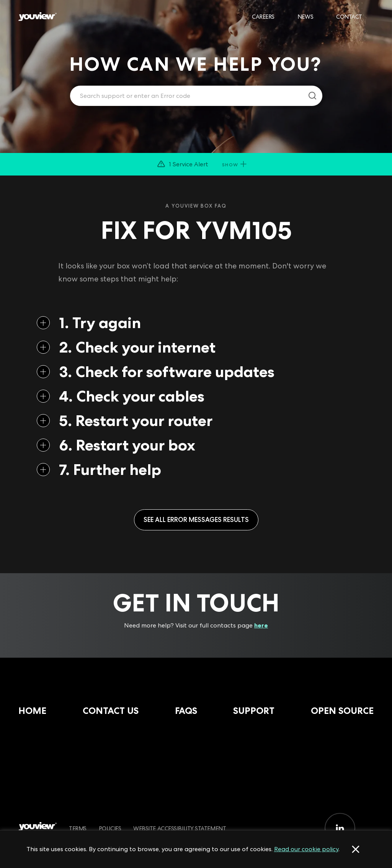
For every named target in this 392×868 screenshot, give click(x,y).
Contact (349, 17)
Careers (263, 17)
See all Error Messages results (196, 520)
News (305, 17)
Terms (78, 828)
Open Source (342, 711)
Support (254, 711)
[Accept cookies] (356, 849)
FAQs (186, 711)
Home (32, 711)
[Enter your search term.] (187, 96)
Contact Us (111, 711)
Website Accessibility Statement (180, 828)
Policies (110, 828)
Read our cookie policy (306, 849)
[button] (196, 164)
